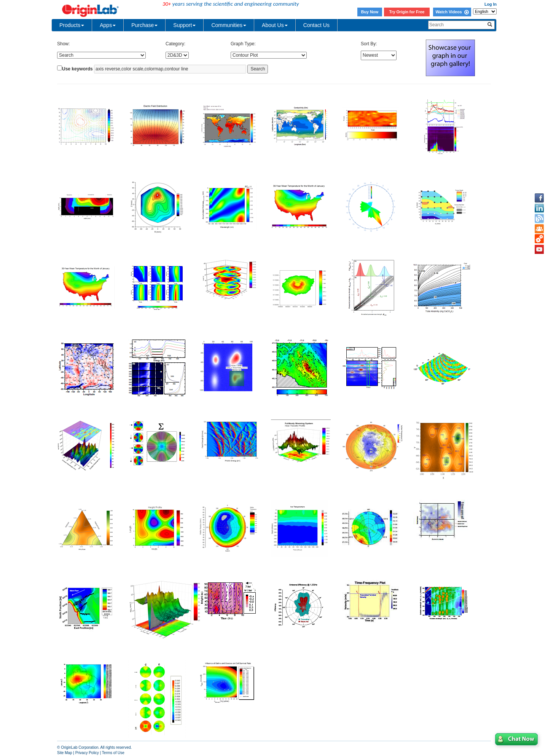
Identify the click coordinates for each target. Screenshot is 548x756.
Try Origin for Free (407, 12)
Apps (108, 25)
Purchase (144, 25)
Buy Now (370, 12)
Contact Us (316, 25)
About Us (275, 25)
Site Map (65, 753)
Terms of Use (113, 753)
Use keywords (77, 69)
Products (72, 25)
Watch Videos (452, 12)
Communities (229, 25)
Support (184, 25)
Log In (491, 4)
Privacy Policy (87, 753)
